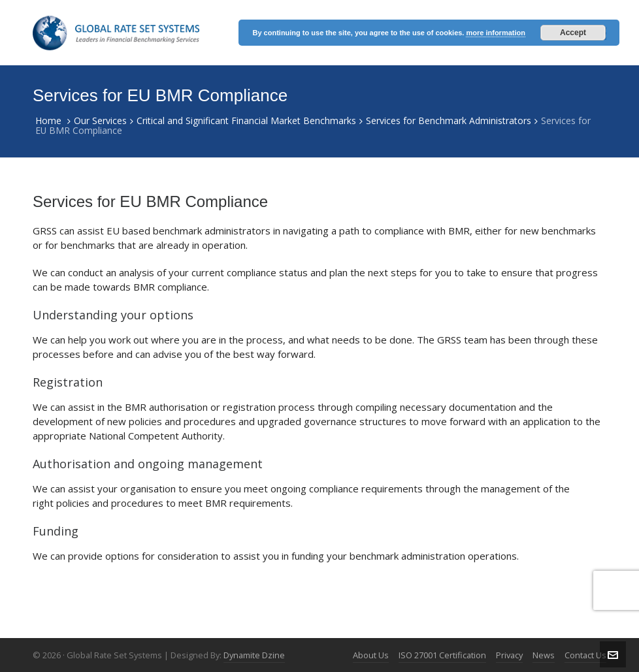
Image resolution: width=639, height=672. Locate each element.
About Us (371, 655)
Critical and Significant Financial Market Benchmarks (246, 120)
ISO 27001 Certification (442, 655)
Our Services (100, 120)
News (544, 655)
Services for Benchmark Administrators (449, 120)
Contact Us (585, 655)
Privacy (509, 655)
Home (48, 120)
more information (495, 33)
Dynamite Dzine (254, 655)
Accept (573, 33)
